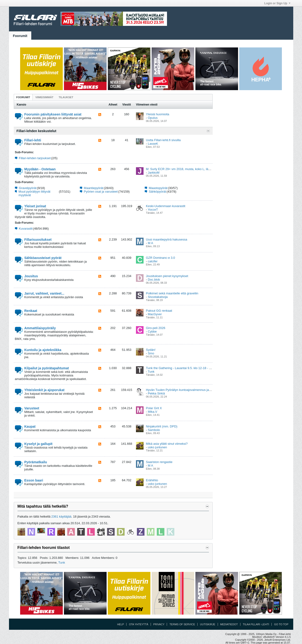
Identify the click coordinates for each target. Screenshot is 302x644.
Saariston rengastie (159, 462)
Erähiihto (152, 480)
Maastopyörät (158, 188)
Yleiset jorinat (35, 206)
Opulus (153, 118)
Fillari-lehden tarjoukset (35, 158)
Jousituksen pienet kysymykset (167, 276)
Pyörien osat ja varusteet (101, 192)
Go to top (281, 624)
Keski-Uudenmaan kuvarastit (166, 206)
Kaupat (30, 426)
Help (121, 624)
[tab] (23, 97)
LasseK (153, 144)
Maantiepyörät (94, 188)
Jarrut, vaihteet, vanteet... (44, 293)
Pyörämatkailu (36, 462)
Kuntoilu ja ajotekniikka (43, 350)
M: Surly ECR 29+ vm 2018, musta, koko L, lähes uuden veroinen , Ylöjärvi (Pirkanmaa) (206, 169)
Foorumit (20, 36)
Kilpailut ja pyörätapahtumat (47, 368)
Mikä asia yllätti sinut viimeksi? (167, 444)
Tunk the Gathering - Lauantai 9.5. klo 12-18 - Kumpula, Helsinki (190, 368)
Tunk (151, 372)
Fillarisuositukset (38, 240)
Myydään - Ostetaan (40, 169)
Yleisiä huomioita (158, 114)
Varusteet (32, 408)
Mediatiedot (229, 624)
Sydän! (151, 350)
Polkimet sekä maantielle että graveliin (172, 293)
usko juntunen (157, 447)
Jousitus (31, 276)
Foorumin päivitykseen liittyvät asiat (53, 114)
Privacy (159, 624)
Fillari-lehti (33, 140)
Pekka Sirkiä (156, 393)
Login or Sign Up (277, 3)
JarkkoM (154, 173)
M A (150, 243)
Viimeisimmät (44, 97)
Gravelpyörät (28, 188)
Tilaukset (66, 97)
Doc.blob (154, 280)
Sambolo (154, 430)
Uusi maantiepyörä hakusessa (167, 239)
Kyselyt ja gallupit (38, 444)
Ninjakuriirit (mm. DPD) (162, 426)
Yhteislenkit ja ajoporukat (45, 390)
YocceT (153, 210)
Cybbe (152, 331)
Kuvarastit (26, 229)
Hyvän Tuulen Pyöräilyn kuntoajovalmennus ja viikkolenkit (185, 390)
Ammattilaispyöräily (40, 328)
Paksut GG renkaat (159, 311)
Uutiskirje (207, 624)
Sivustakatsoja (158, 297)
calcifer (153, 261)
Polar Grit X (154, 408)
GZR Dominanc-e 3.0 (160, 258)
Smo (151, 353)
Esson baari (34, 480)
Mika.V (153, 412)
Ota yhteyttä (139, 624)
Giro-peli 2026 (156, 328)
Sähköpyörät (157, 192)
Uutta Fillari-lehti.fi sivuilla (163, 140)
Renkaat (31, 311)
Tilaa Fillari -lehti (256, 624)
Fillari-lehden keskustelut (36, 131)
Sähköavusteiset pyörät (43, 258)
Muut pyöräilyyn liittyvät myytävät (34, 193)
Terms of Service (182, 624)
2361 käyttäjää (61, 517)
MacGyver (155, 314)
